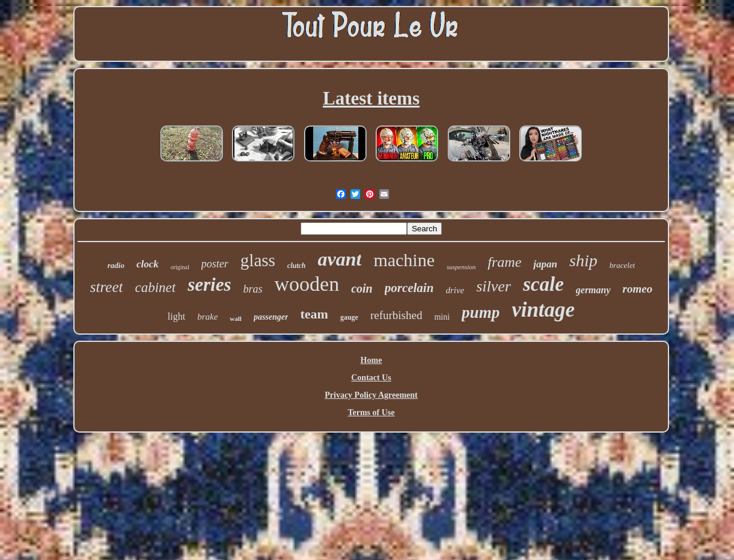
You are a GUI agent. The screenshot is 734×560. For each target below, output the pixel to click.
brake (207, 317)
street (107, 287)
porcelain (409, 288)
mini (442, 317)
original (180, 267)
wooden (307, 284)
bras (252, 289)
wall (236, 318)
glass (258, 260)
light (176, 316)
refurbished (396, 315)
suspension (461, 267)
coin (362, 288)
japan (545, 264)
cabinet (155, 288)
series (209, 285)
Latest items (371, 98)
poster (215, 264)
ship (583, 260)
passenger (271, 317)
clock (148, 264)
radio (116, 265)
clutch (297, 266)
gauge (349, 317)
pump (481, 312)
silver (494, 286)
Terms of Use (371, 412)
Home (372, 360)
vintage (543, 310)
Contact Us (371, 378)
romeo (638, 289)
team (314, 314)
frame (504, 262)
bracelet (622, 265)
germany (593, 290)
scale (543, 284)
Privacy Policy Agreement (371, 395)
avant (340, 259)
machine (404, 260)
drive (455, 290)
